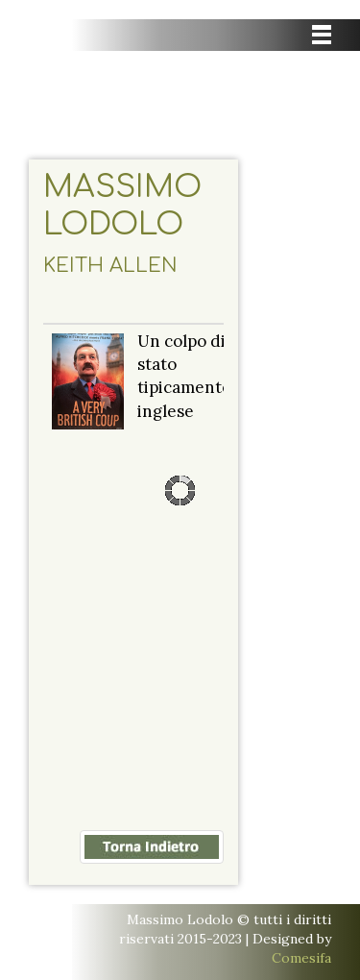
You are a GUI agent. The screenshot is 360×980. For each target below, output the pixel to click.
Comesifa (301, 958)
